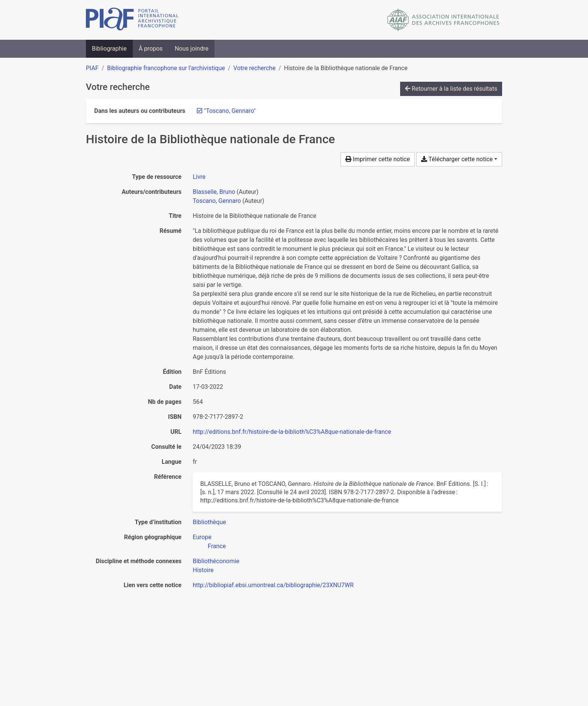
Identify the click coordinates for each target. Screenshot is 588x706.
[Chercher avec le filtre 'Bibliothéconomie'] (216, 561)
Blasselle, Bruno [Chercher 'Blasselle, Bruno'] (214, 192)
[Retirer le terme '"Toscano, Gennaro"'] (230, 111)
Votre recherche (254, 68)
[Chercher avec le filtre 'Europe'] (202, 537)
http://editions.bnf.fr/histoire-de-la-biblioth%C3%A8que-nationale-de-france (292, 432)
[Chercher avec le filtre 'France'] (217, 546)
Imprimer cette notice (378, 159)
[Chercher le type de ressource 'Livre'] (199, 177)
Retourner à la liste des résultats (451, 89)
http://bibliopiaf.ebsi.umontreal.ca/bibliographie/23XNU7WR (273, 585)
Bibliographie (109, 49)
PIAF (92, 68)
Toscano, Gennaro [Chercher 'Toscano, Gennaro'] (217, 201)
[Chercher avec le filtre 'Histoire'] (203, 570)
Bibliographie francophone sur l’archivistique (166, 68)
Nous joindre (192, 49)
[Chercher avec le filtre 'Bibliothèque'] (209, 522)
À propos (151, 49)
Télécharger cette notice (457, 159)
